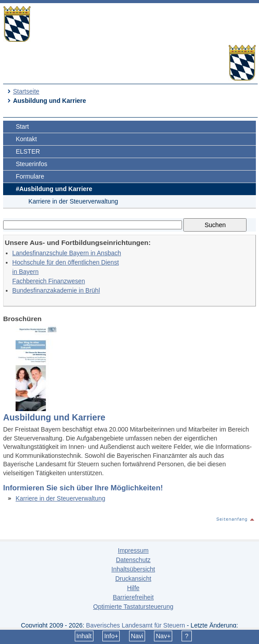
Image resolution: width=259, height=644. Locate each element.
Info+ (111, 636)
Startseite (26, 91)
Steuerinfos (31, 164)
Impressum (133, 550)
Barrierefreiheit (133, 597)
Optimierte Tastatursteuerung (133, 607)
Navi (137, 636)
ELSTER (28, 151)
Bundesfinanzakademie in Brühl (56, 290)
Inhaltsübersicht (133, 569)
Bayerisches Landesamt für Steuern (136, 625)
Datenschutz (133, 560)
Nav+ (163, 636)
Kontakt (26, 139)
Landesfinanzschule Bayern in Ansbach (67, 253)
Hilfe (133, 588)
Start (22, 126)
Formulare (30, 176)
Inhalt (84, 636)
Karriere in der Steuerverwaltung (73, 201)
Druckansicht (133, 579)
